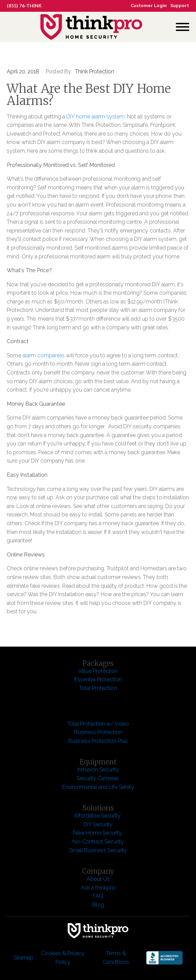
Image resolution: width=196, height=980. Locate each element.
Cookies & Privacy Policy (63, 958)
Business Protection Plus (98, 741)
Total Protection (98, 688)
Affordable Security (98, 816)
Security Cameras (98, 778)
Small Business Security (98, 850)
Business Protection (98, 732)
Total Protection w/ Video (98, 724)
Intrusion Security (98, 770)
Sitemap (23, 958)
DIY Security (98, 824)
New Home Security (98, 833)
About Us (98, 879)
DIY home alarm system (95, 117)
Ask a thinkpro (98, 888)
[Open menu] (183, 27)
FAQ (98, 896)
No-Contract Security (98, 842)
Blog (98, 905)
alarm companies (44, 355)
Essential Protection (98, 679)
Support (180, 6)
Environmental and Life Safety (98, 787)
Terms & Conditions (116, 958)
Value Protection (98, 671)
